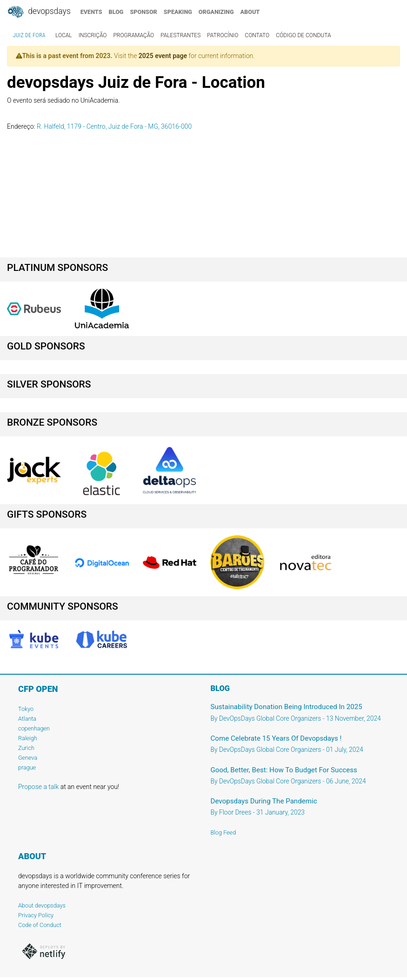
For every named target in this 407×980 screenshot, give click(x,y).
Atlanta (27, 719)
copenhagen (34, 728)
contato (257, 35)
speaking (178, 12)
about (250, 12)
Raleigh (28, 738)
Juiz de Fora (29, 35)
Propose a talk (38, 787)
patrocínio (223, 35)
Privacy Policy (36, 915)
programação (133, 35)
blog (116, 12)
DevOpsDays (39, 12)
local (64, 35)
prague (27, 767)
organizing (216, 12)
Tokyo (26, 709)
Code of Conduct (40, 925)
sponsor (143, 12)
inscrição (93, 35)
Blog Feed (224, 832)
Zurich (26, 748)
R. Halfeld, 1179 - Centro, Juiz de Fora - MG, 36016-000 (114, 126)
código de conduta (303, 35)
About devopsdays (42, 905)
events (91, 12)
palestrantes (180, 35)
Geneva (28, 758)
